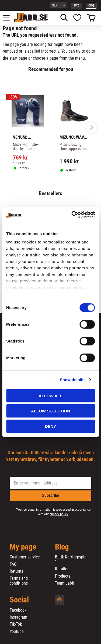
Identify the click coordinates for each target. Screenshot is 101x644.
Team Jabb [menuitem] (65, 583)
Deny (51, 426)
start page (18, 58)
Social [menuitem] (19, 600)
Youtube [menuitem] (17, 632)
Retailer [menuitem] (62, 569)
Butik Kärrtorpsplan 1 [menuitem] (72, 559)
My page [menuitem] (23, 547)
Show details (72, 380)
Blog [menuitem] (62, 547)
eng (91, 5)
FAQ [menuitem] (13, 564)
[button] (9, 18)
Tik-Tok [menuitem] (16, 624)
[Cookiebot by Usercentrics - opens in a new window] (72, 215)
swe (76, 5)
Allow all (51, 396)
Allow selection (50, 411)
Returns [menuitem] (16, 571)
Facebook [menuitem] (18, 610)
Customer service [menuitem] (25, 557)
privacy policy (59, 514)
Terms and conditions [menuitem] (19, 581)
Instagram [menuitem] (18, 617)
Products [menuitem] (63, 576)
